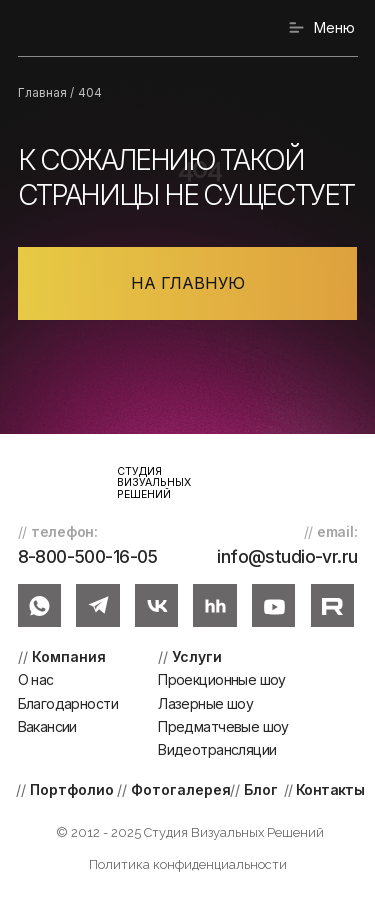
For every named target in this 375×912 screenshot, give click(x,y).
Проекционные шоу (222, 679)
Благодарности (68, 703)
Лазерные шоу (205, 703)
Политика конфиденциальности (188, 864)
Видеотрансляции (217, 749)
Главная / (46, 93)
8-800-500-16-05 (88, 556)
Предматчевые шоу (223, 726)
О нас (36, 679)
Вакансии (47, 726)
